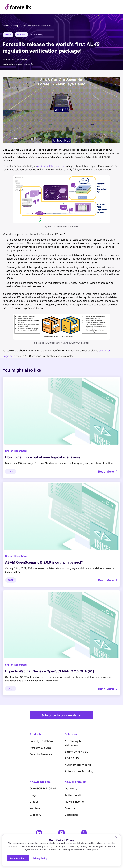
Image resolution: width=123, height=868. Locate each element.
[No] (116, 837)
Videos (34, 802)
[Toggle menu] (115, 7)
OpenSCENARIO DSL (43, 788)
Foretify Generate (41, 754)
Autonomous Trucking (79, 771)
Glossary (35, 815)
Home (6, 26)
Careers (70, 808)
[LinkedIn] (39, 833)
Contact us (72, 815)
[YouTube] (61, 833)
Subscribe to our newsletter (62, 715)
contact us (105, 350)
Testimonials (73, 795)
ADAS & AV (72, 758)
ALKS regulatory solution (51, 166)
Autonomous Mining (78, 765)
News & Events (74, 802)
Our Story (71, 788)
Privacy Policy (40, 858)
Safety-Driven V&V (77, 752)
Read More (108, 471)
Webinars (36, 808)
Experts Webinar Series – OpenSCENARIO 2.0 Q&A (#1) (50, 671)
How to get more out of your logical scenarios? (43, 457)
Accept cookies (18, 858)
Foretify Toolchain (41, 741)
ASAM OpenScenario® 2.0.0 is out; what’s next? (44, 562)
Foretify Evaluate (40, 748)
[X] (84, 833)
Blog (15, 26)
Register (7, 356)
